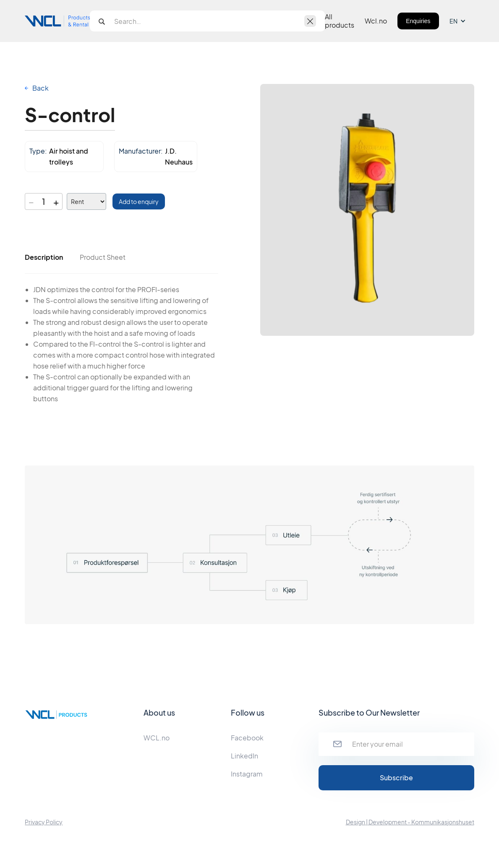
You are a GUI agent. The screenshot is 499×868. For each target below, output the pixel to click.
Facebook (247, 738)
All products (340, 21)
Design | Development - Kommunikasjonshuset (410, 822)
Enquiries (418, 21)
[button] (462, 21)
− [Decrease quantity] (31, 201)
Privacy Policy (44, 822)
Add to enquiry (139, 201)
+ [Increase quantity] (56, 201)
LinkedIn (244, 756)
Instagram (247, 774)
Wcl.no (376, 21)
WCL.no (157, 738)
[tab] (44, 257)
